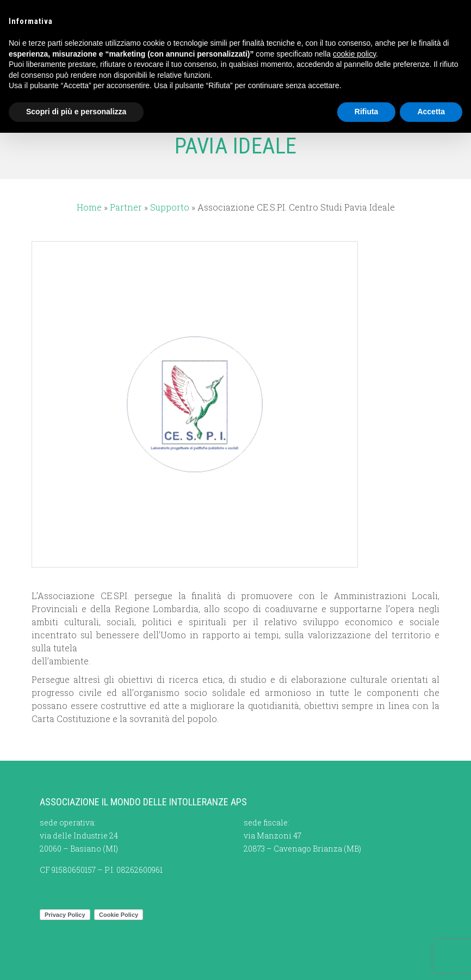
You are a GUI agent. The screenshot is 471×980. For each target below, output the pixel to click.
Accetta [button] (431, 112)
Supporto (170, 207)
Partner (126, 207)
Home (89, 207)
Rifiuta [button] (367, 112)
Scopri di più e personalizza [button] (76, 112)
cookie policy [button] (354, 54)
